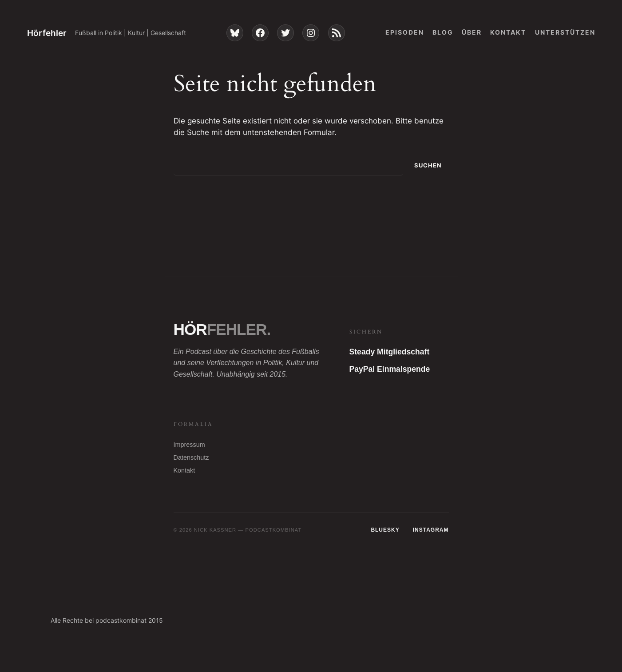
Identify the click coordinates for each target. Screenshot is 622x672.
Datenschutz (191, 457)
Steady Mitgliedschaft (390, 352)
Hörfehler (47, 33)
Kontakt (184, 470)
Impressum (189, 445)
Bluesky (385, 530)
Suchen (428, 165)
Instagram (431, 530)
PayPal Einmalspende (390, 369)
